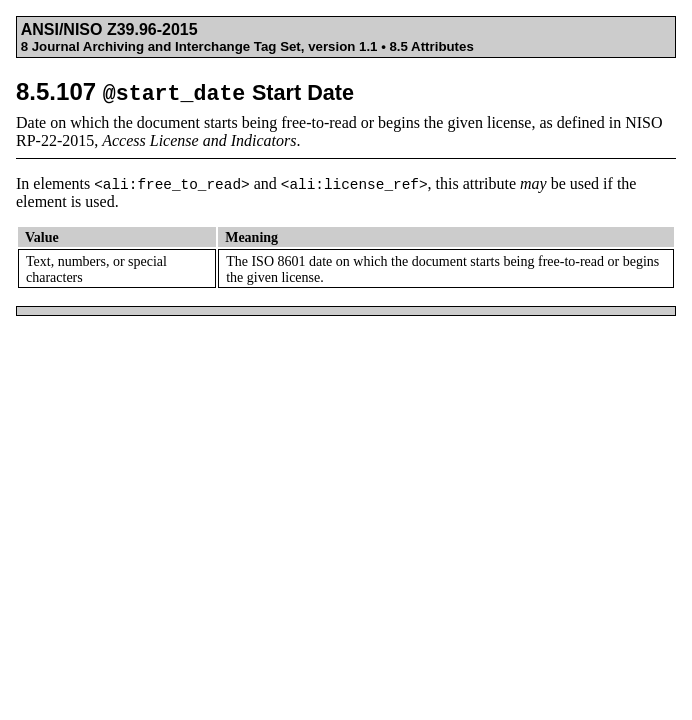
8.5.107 (185, 91)
